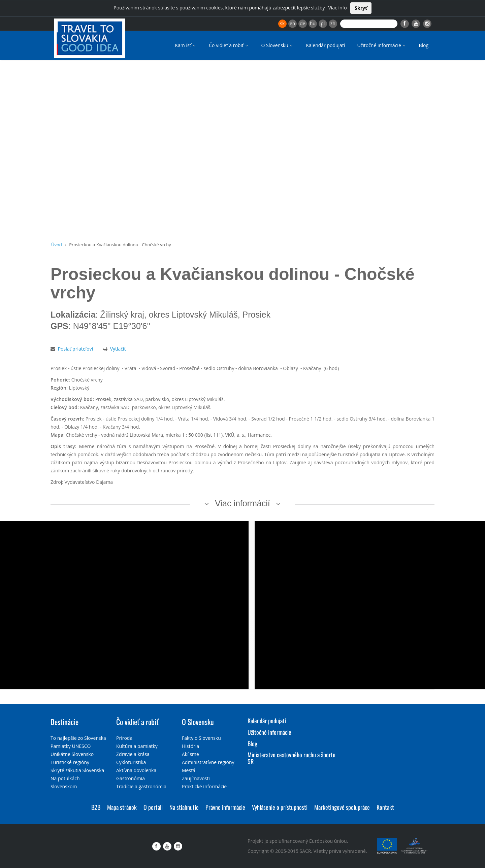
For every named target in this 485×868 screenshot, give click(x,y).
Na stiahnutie (184, 807)
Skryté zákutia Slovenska (77, 770)
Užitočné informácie (382, 45)
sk (282, 23)
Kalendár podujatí (325, 45)
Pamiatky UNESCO (71, 746)
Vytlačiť (118, 349)
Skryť (361, 8)
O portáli (153, 807)
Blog (424, 45)
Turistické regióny (70, 762)
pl (323, 23)
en (292, 23)
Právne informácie (225, 807)
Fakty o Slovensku (201, 738)
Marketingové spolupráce (342, 807)
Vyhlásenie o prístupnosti (280, 807)
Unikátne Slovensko (72, 754)
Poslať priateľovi (75, 349)
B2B (96, 807)
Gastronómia (131, 778)
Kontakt (385, 807)
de (302, 23)
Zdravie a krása (133, 754)
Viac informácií (243, 503)
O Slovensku (278, 45)
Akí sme (190, 754)
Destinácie (64, 722)
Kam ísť (186, 45)
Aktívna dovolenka (136, 770)
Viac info (337, 8)
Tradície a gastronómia (141, 786)
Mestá (189, 770)
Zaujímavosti (196, 778)
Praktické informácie (204, 786)
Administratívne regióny (208, 762)
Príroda (124, 738)
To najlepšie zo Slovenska (78, 738)
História (190, 746)
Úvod (57, 245)
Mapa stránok (122, 807)
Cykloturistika (131, 762)
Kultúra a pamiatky (137, 746)
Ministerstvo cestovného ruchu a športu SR (292, 758)
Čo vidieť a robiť (229, 45)
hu (313, 23)
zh (333, 23)
